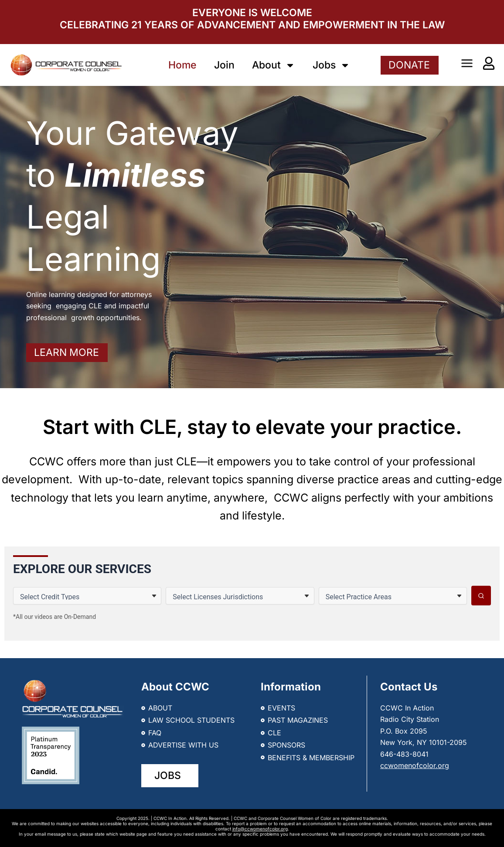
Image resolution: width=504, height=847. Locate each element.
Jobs (331, 65)
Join (224, 65)
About (274, 65)
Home (182, 65)
